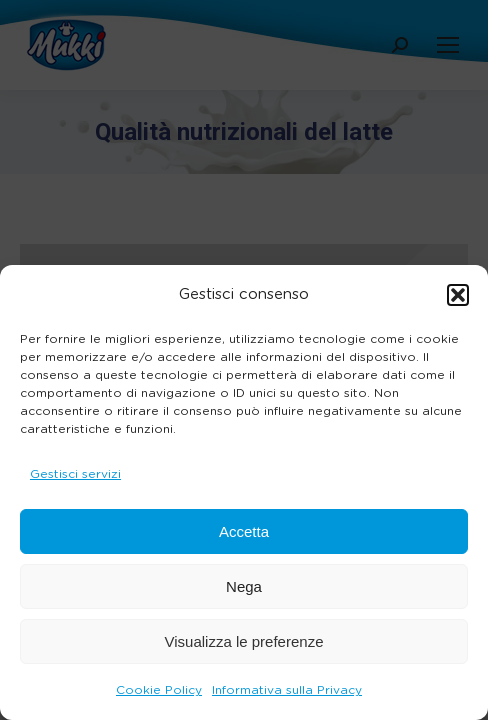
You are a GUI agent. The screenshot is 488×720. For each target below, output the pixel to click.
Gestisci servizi (75, 474)
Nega (244, 586)
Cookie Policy (159, 690)
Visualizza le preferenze (244, 641)
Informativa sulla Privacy (287, 690)
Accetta (244, 531)
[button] (458, 295)
